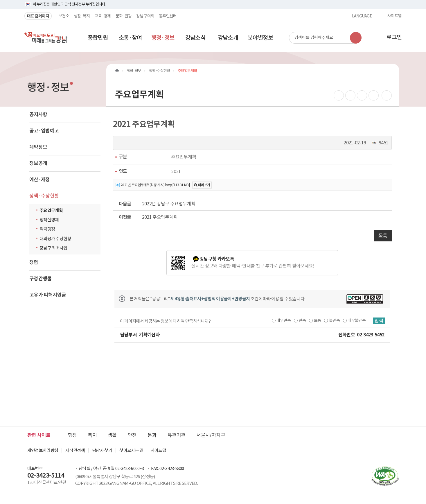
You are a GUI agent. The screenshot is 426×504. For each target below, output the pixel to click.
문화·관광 (124, 16)
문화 (152, 435)
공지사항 (38, 114)
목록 (383, 236)
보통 (318, 320)
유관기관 (176, 435)
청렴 (34, 262)
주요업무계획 (51, 210)
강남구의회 (145, 16)
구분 (123, 157)
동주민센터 (168, 16)
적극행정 (47, 229)
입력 (379, 321)
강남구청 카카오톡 (217, 259)
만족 (302, 320)
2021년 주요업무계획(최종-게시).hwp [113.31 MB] (153, 185)
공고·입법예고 (44, 131)
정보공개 (38, 163)
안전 (132, 435)
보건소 (64, 16)
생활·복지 (82, 16)
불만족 (334, 320)
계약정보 (38, 147)
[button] (98, 38)
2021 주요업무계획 (160, 217)
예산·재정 (40, 180)
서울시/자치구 (211, 435)
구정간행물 (41, 279)
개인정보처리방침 (43, 450)
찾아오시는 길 (131, 450)
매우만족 (284, 320)
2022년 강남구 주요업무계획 (169, 204)
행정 (72, 435)
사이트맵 (394, 16)
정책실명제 (49, 220)
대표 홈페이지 (38, 16)
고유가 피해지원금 (48, 295)
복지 (92, 435)
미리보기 (204, 185)
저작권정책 (75, 450)
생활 (112, 435)
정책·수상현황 (44, 196)
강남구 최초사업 (53, 248)
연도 (123, 171)
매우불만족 (357, 320)
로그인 (394, 37)
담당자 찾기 (102, 450)
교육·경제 (103, 16)
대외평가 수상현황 (55, 239)
